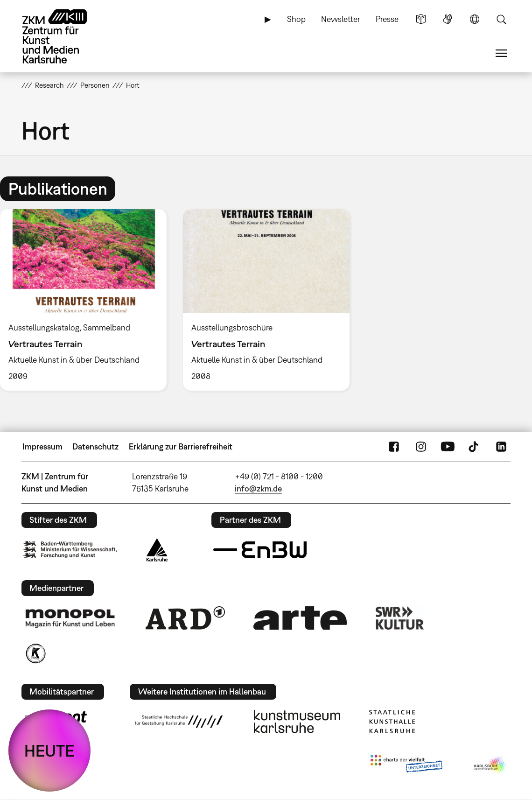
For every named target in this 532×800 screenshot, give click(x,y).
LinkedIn (501, 447)
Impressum (42, 446)
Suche (501, 19)
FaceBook (394, 447)
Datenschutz (95, 446)
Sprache (475, 19)
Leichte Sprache (421, 19)
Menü (501, 53)
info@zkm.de (258, 488)
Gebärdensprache (448, 19)
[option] (266, 300)
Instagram (421, 447)
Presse (387, 19)
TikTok (475, 447)
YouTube (448, 447)
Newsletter (341, 19)
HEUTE (49, 751)
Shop (296, 19)
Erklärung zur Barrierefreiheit (181, 446)
